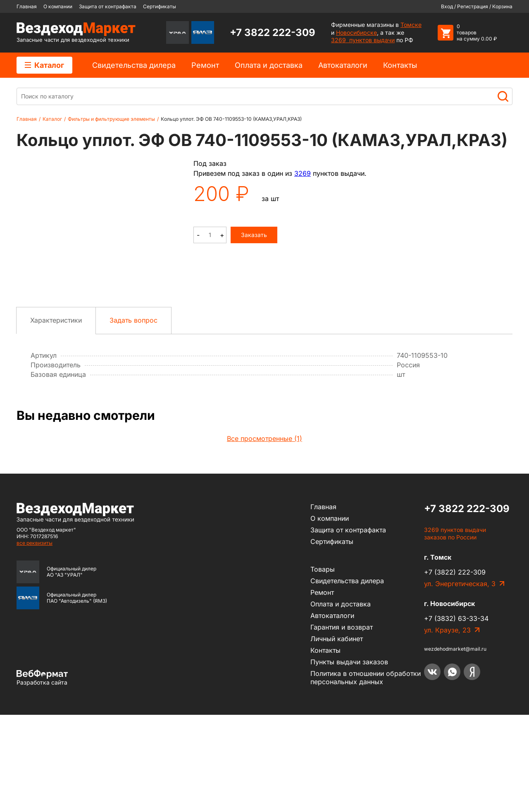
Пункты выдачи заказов (349, 759)
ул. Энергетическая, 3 (460, 681)
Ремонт (205, 65)
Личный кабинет (337, 736)
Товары (323, 666)
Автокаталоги (343, 65)
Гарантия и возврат (342, 724)
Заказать (254, 235)
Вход (447, 6)
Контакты (400, 65)
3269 (303, 173)
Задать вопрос (133, 417)
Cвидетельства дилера (134, 65)
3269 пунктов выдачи (363, 40)
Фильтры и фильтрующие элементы (111, 119)
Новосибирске (356, 32)
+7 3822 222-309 (273, 32)
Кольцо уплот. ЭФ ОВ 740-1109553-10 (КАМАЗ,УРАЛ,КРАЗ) (231, 119)
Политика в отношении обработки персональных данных (366, 775)
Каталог (44, 65)
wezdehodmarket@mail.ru (455, 746)
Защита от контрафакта (108, 6)
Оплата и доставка (269, 65)
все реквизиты (35, 640)
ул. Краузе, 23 (447, 728)
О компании (58, 6)
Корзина (502, 6)
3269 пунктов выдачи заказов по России (455, 631)
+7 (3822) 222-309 (455, 670)
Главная (27, 6)
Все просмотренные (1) (264, 536)
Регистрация (473, 6)
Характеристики (56, 417)
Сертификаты (160, 6)
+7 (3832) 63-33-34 (456, 716)
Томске (411, 25)
